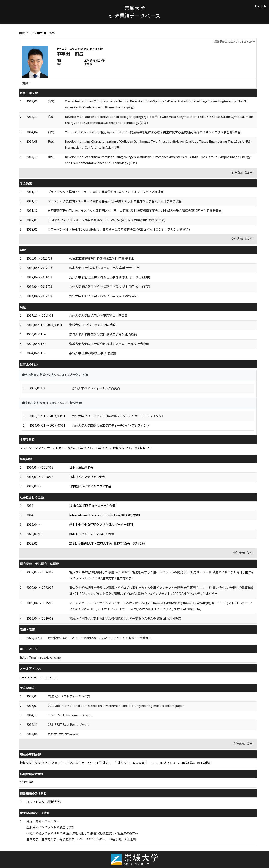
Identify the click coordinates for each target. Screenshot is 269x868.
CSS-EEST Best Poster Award (69, 724)
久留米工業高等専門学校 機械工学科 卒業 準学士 (102, 258)
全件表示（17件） (243, 172)
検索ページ (26, 33)
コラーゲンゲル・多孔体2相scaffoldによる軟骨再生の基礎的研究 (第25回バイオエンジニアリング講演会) (119, 229)
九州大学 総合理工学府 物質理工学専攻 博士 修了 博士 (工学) (110, 286)
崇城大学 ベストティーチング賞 (69, 696)
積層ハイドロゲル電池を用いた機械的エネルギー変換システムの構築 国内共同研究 (125, 618)
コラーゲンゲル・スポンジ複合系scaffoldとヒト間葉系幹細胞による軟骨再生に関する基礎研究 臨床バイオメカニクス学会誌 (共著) (153, 132)
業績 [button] (25, 83)
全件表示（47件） (243, 239)
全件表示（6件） (244, 743)
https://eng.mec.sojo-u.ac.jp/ (40, 657)
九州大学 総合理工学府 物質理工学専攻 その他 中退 (103, 296)
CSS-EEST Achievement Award (70, 715)
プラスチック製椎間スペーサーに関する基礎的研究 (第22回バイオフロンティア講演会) (106, 192)
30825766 (27, 782)
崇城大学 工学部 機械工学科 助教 (92, 325)
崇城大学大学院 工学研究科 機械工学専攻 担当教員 (103, 334)
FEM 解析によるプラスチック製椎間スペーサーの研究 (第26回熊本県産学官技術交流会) (107, 220)
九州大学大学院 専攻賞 (63, 734)
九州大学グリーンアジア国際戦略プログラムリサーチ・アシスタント (118, 416)
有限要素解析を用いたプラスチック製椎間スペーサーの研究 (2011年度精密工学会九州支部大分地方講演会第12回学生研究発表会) (135, 211)
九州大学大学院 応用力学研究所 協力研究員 (98, 315)
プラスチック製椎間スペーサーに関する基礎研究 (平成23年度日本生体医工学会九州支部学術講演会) (115, 201)
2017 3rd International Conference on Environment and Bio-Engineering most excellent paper (116, 706)
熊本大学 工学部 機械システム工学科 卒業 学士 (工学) (105, 268)
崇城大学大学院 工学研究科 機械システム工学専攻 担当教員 (109, 344)
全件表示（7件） (244, 553)
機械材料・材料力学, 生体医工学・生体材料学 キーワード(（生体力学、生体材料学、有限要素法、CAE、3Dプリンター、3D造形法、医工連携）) (116, 763)
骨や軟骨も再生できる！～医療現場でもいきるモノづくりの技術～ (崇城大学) (100, 638)
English (260, 6)
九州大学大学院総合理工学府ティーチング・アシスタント (111, 425)
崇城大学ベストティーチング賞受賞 (96, 388)
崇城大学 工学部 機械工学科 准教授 (93, 353)
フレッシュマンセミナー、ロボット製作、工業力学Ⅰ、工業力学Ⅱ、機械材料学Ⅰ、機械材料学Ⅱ (86, 448)
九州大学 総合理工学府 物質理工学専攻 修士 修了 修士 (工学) (110, 277)
